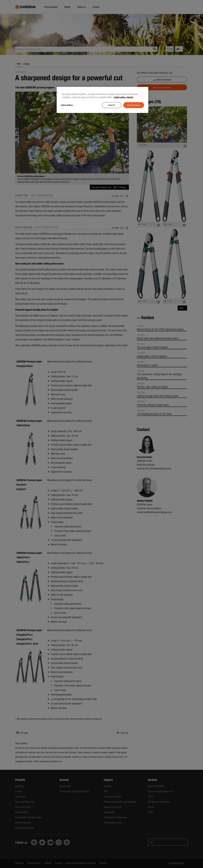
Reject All (112, 105)
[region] (102, 100)
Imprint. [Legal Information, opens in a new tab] (130, 97)
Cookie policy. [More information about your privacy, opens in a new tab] (120, 97)
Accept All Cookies (134, 105)
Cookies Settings (67, 105)
